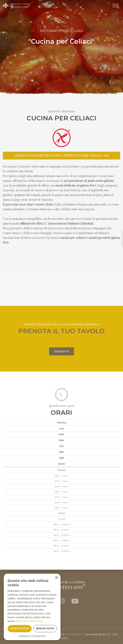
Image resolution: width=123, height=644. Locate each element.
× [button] (56, 578)
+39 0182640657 (75, 634)
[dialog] (32, 607)
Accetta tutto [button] (19, 629)
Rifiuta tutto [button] (45, 629)
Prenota (61, 351)
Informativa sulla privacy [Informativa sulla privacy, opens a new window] (30, 621)
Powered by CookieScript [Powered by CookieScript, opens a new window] (32, 636)
